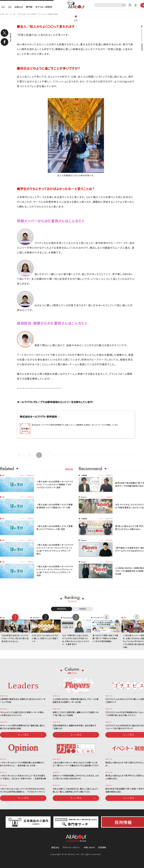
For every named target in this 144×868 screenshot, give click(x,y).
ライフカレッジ (98, 618)
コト (10, 7)
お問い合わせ (89, 847)
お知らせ (19, 7)
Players (84, 497)
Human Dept (68, 618)
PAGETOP (142, 47)
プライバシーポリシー (71, 847)
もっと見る (23, 735)
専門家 (29, 7)
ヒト (3, 7)
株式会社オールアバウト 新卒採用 (38, 417)
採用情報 (102, 847)
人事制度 (84, 475)
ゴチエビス (36, 618)
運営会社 (55, 847)
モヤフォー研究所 (44, 7)
